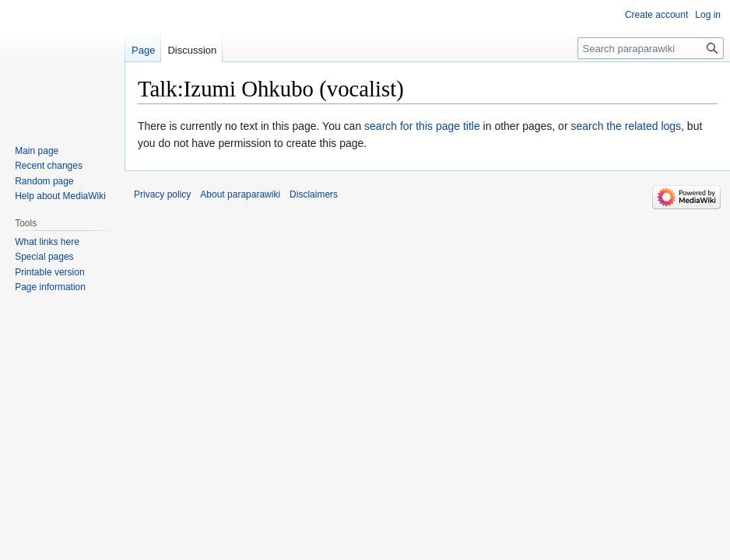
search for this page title (422, 126)
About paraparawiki (240, 194)
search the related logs (626, 126)
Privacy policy (162, 194)
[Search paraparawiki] (651, 48)
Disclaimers (314, 194)
